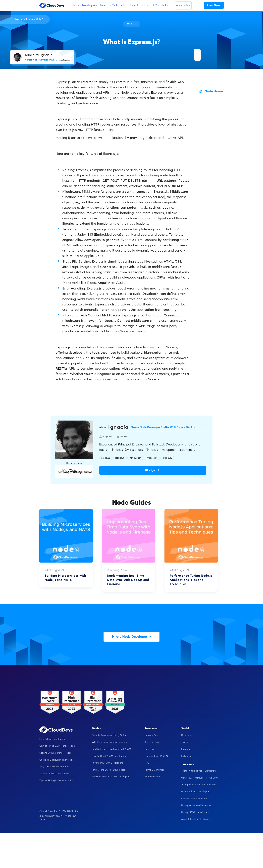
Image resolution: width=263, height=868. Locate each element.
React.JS (120, 458)
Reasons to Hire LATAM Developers (111, 777)
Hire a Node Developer (131, 637)
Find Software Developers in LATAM (111, 749)
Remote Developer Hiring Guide (109, 735)
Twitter (185, 742)
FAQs (155, 5)
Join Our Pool (152, 742)
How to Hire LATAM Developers (109, 756)
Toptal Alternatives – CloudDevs (199, 771)
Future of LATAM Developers (107, 763)
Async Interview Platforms (195, 819)
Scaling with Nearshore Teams (56, 753)
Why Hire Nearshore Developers (109, 742)
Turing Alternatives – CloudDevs (199, 785)
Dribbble (186, 735)
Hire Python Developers (52, 739)
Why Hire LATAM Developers (55, 767)
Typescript (152, 458)
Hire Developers (85, 5)
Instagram (187, 756)
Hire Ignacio (153, 470)
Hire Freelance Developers (196, 792)
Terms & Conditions (155, 770)
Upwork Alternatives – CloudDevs (199, 778)
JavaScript (135, 458)
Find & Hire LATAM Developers (108, 770)
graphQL (167, 458)
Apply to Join (183, 5)
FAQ (147, 763)
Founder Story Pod (156, 756)
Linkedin (186, 749)
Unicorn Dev (151, 735)
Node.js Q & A (35, 19)
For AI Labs (139, 5)
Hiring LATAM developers (195, 812)
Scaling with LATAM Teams (54, 774)
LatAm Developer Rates (194, 799)
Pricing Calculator (114, 5)
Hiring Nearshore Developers (197, 805)
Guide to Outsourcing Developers (57, 760)
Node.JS (106, 458)
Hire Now (150, 749)
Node (19, 19)
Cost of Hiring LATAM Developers (57, 746)
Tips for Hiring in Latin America (56, 781)
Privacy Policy (152, 777)
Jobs (165, 5)
